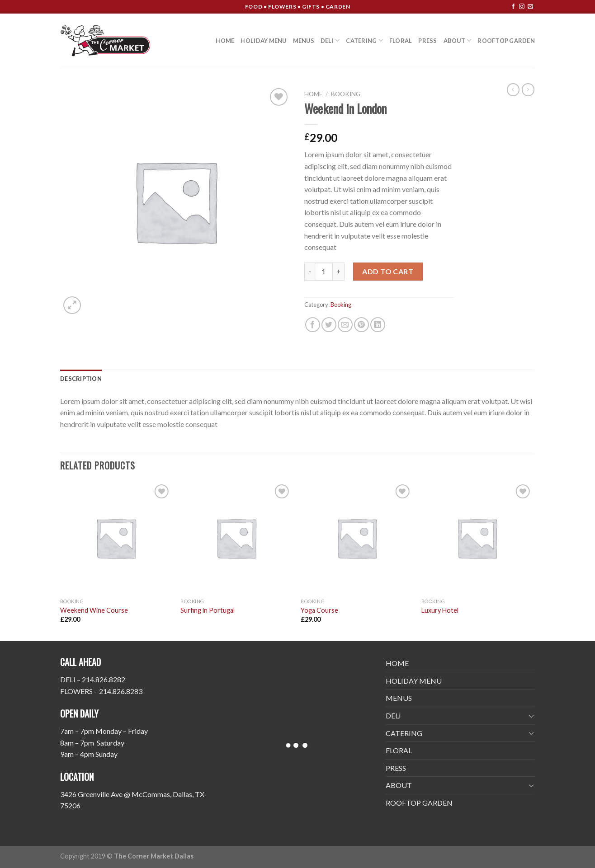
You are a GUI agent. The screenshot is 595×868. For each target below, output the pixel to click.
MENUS (304, 41)
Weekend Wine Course (94, 610)
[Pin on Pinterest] (361, 325)
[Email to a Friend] (345, 325)
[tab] (81, 379)
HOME (225, 41)
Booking (346, 94)
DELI (330, 40)
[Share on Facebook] (313, 325)
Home (313, 94)
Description (81, 379)
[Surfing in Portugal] (236, 538)
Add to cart (388, 271)
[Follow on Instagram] (522, 7)
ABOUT (458, 40)
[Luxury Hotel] (477, 538)
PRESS (427, 41)
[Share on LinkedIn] (378, 325)
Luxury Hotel (440, 610)
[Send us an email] (530, 7)
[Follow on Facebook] (513, 7)
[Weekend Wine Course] (116, 538)
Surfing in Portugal (208, 610)
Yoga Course (319, 610)
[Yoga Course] (357, 538)
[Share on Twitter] (329, 325)
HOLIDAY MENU (263, 41)
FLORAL (401, 41)
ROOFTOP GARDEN (506, 41)
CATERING (364, 40)
